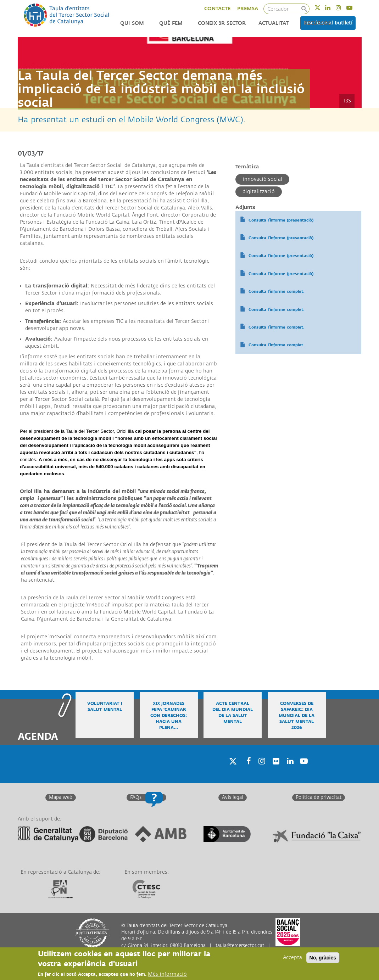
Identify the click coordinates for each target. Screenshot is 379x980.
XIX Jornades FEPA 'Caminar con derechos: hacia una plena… (169, 716)
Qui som (132, 23)
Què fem (171, 23)
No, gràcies (323, 958)
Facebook (246, 770)
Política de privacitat (319, 797)
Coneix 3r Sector (222, 23)
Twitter (322, 8)
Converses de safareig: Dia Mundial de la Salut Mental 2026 (297, 716)
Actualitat (274, 23)
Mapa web (61, 797)
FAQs (136, 797)
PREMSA (248, 9)
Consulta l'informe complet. (277, 292)
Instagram (343, 8)
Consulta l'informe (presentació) (281, 220)
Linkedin (332, 8)
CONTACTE (217, 9)
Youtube (354, 8)
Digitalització (259, 192)
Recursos (317, 23)
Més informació (167, 974)
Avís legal (233, 797)
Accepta (292, 957)
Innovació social (262, 179)
